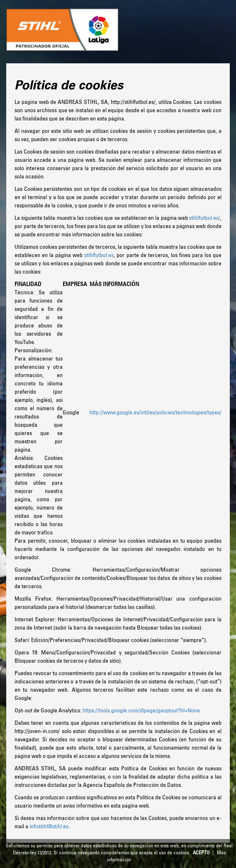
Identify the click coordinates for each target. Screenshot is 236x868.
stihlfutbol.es (99, 255)
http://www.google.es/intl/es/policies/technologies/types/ (156, 412)
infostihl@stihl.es (49, 826)
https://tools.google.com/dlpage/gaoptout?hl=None (141, 710)
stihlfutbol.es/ (205, 218)
